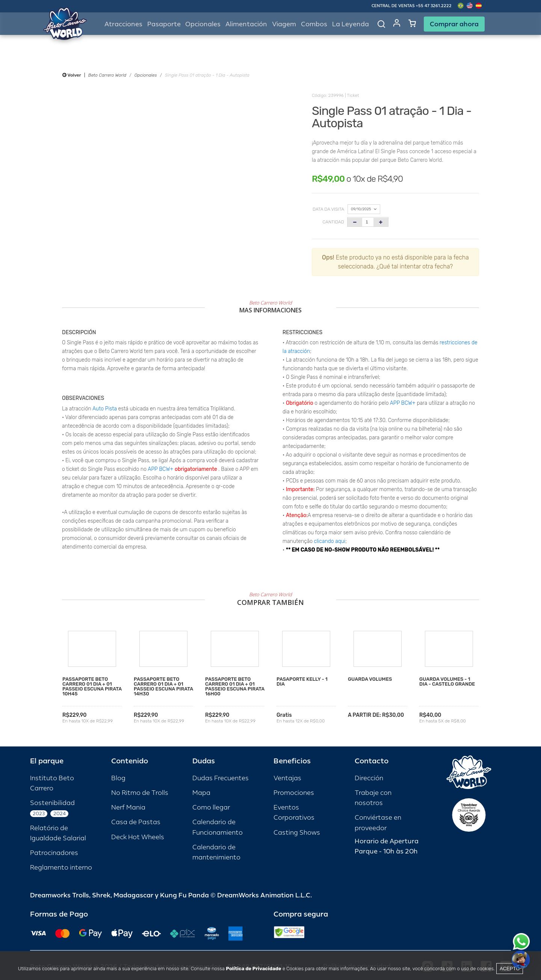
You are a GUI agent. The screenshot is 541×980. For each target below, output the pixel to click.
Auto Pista (105, 409)
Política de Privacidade (253, 969)
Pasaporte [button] (164, 24)
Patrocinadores (54, 853)
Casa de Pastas (136, 822)
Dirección (369, 778)
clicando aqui (330, 541)
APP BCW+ (160, 469)
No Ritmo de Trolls (140, 793)
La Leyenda (351, 24)
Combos (314, 24)
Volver (72, 75)
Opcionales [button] (203, 24)
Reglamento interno (61, 868)
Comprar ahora (454, 24)
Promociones (294, 793)
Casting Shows (297, 833)
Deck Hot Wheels (138, 837)
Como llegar (211, 807)
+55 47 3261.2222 (434, 6)
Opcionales (146, 75)
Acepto (510, 969)
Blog (118, 778)
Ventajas (287, 778)
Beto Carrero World (107, 75)
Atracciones (123, 24)
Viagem (284, 24)
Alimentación (246, 24)
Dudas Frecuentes (221, 778)
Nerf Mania (128, 807)
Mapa (201, 793)
